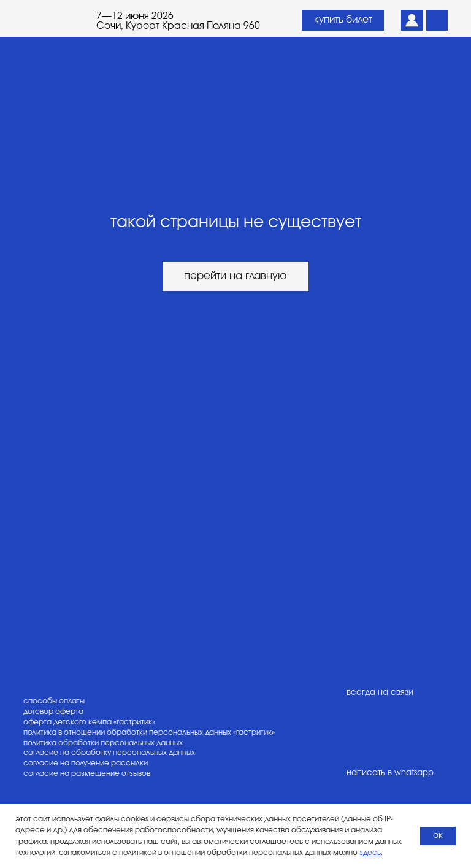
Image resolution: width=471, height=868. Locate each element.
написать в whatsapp (390, 773)
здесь (370, 853)
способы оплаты (54, 701)
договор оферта (53, 711)
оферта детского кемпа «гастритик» (89, 722)
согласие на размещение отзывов (87, 773)
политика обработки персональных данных (103, 743)
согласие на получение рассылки (86, 763)
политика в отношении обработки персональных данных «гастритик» (149, 732)
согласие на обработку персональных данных (109, 753)
